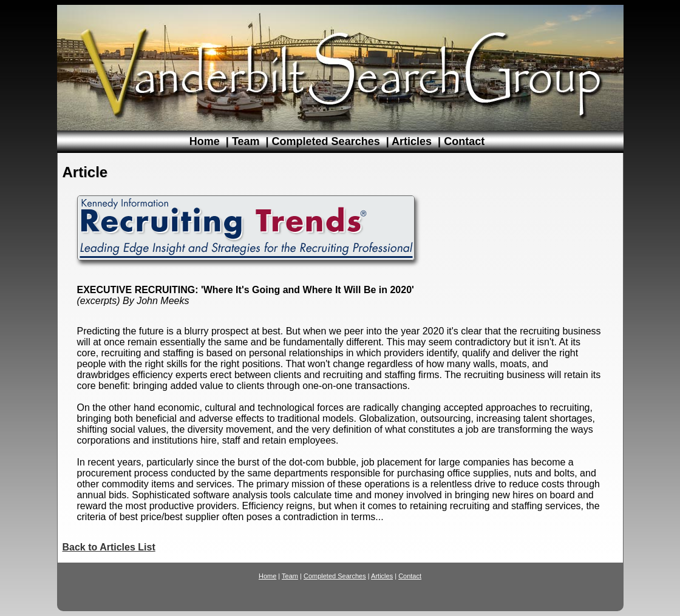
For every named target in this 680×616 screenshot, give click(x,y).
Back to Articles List (109, 547)
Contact (464, 141)
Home (205, 141)
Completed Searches (326, 141)
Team (246, 141)
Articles (412, 141)
